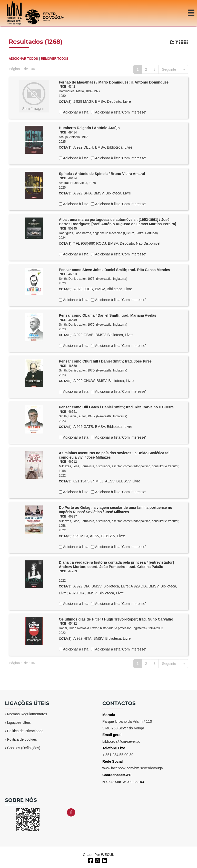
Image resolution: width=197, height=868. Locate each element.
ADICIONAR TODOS (23, 59)
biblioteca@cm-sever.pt (121, 741)
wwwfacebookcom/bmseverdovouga (133, 768)
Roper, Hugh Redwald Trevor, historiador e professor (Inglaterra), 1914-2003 (111, 628)
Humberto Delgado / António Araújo (89, 128)
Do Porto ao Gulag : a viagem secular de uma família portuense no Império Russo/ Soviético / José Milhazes (116, 510)
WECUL (108, 855)
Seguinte (169, 69)
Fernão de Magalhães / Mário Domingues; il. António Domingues (114, 82)
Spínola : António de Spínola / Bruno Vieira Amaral (102, 174)
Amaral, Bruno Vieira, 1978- (78, 183)
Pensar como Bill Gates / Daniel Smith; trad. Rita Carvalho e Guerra (116, 407)
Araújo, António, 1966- (74, 137)
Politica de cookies (22, 739)
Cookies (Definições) (24, 748)
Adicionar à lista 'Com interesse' (120, 112)
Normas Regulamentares (27, 714)
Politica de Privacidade (25, 731)
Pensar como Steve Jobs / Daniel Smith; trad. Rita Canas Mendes (115, 270)
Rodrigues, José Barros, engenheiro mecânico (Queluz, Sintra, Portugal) (109, 233)
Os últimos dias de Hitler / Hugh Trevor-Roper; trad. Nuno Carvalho (116, 619)
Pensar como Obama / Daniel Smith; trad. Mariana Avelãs (108, 315)
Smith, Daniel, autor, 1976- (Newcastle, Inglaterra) (93, 279)
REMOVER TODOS (54, 59)
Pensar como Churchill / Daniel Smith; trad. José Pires (105, 361)
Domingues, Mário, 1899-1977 (80, 91)
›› (184, 69)
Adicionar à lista (75, 112)
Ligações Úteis (19, 722)
